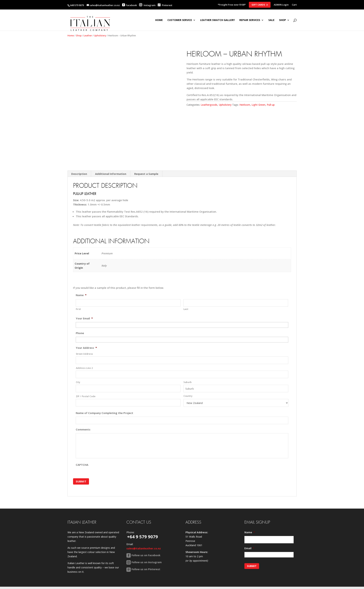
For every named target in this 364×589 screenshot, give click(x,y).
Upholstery (100, 35)
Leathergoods (209, 105)
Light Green (258, 105)
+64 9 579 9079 (143, 535)
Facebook (131, 5)
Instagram (147, 5)
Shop (79, 35)
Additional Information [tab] (111, 174)
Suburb (188, 382)
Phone (80, 333)
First (78, 309)
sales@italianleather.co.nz (144, 547)
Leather (88, 35)
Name (81, 295)
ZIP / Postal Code (86, 396)
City (78, 382)
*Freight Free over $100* (232, 5)
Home (159, 20)
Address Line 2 (84, 368)
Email (249, 547)
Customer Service (180, 20)
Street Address (85, 354)
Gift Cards (258, 5)
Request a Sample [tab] (146, 174)
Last (186, 309)
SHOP (283, 20)
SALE (271, 20)
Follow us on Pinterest (146, 568)
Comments (83, 429)
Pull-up (271, 105)
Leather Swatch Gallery (217, 20)
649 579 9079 (77, 5)
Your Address (86, 348)
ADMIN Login (281, 5)
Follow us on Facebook (146, 554)
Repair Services (250, 20)
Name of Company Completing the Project (104, 413)
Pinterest (165, 5)
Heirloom (245, 105)
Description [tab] (79, 174)
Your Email (84, 318)
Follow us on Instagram (147, 561)
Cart (294, 5)
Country (188, 396)
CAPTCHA (82, 465)
